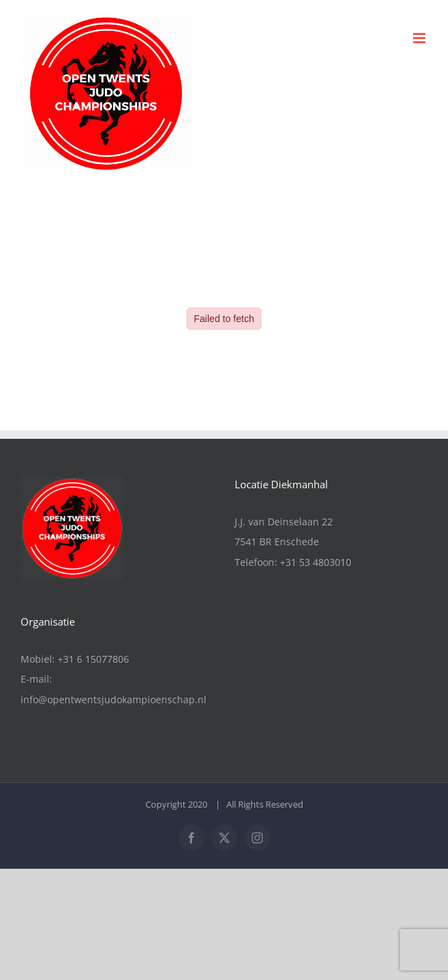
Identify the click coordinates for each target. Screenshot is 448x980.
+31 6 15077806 (93, 659)
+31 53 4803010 (316, 562)
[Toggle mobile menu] (420, 38)
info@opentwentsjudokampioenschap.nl (114, 699)
